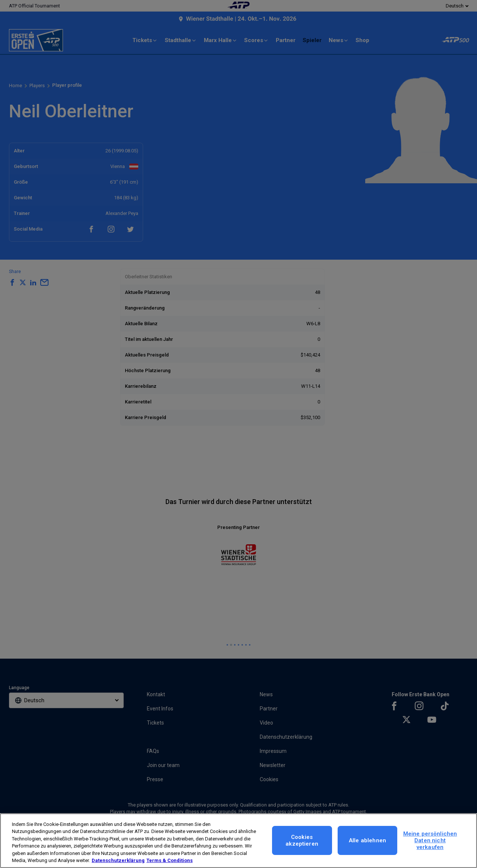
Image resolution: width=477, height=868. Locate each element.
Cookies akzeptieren (302, 840)
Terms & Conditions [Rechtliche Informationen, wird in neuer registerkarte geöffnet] (170, 860)
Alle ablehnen (367, 840)
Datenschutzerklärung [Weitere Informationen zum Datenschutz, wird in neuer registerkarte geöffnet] (118, 860)
